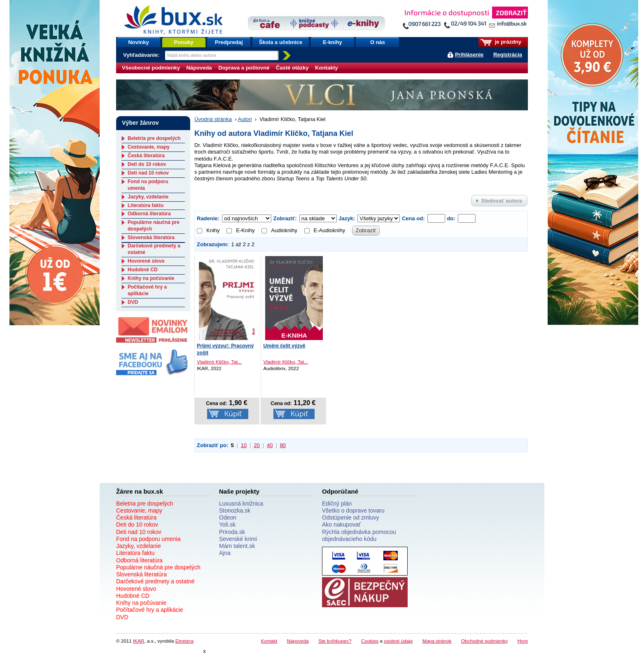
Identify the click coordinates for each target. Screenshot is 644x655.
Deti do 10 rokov (147, 164)
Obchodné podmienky (485, 641)
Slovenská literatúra (151, 238)
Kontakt (269, 641)
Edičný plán (337, 503)
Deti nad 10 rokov (148, 173)
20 (257, 445)
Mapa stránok (437, 641)
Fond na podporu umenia (148, 539)
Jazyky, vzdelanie (148, 197)
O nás (378, 42)
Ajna (225, 553)
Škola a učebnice (281, 42)
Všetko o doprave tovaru (353, 510)
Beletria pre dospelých (154, 138)
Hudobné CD (143, 270)
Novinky (139, 42)
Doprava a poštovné (244, 68)
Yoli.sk (227, 524)
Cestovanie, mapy (149, 147)
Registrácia (508, 55)
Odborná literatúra (149, 214)
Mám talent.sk (237, 546)
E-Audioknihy (325, 230)
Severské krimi (238, 539)
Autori (245, 119)
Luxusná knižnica (241, 503)
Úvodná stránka (213, 119)
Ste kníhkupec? (335, 641)
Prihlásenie (469, 55)
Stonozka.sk (235, 510)
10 (244, 445)
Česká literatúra (146, 156)
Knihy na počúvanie (151, 278)
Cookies (370, 641)
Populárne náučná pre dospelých (158, 567)
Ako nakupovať (341, 524)
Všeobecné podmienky (151, 68)
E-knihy (332, 42)
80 (283, 445)
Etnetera (184, 641)
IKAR (139, 641)
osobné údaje (398, 641)
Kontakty (327, 68)
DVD (133, 302)
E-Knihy (241, 230)
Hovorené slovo (146, 261)
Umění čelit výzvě (284, 346)
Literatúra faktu (146, 205)
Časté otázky (292, 68)
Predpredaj (229, 42)
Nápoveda (199, 68)
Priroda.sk (232, 532)
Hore (523, 641)
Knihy (208, 230)
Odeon (228, 517)
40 (270, 445)
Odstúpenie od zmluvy (351, 517)
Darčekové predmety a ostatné (155, 581)
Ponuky (184, 42)
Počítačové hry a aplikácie (147, 290)
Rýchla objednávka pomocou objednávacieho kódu (359, 535)
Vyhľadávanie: (142, 55)
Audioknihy (279, 230)
